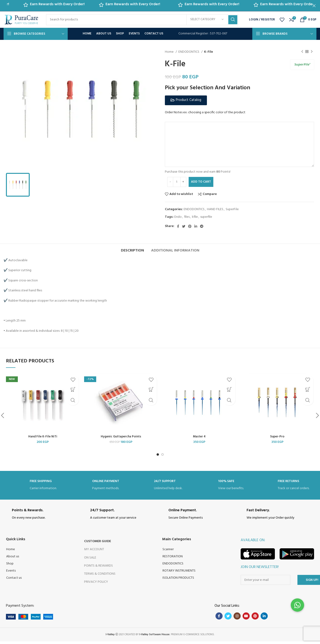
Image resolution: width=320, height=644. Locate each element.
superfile (206, 217)
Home (170, 52)
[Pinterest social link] (190, 226)
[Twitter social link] (184, 226)
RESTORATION (173, 559)
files (187, 217)
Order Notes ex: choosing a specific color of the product (205, 113)
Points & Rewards (98, 568)
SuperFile (232, 209)
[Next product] (312, 52)
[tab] (132, 251)
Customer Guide (98, 544)
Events (11, 574)
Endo (178, 217)
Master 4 (199, 439)
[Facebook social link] (178, 226)
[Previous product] (302, 52)
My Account (94, 552)
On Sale (90, 560)
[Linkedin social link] (196, 226)
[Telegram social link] (202, 226)
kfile (195, 217)
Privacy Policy (96, 585)
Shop (10, 566)
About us (13, 559)
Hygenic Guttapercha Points (121, 439)
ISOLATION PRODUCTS (178, 581)
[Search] (142, 20)
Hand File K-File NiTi (43, 439)
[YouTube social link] (246, 619)
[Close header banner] (314, 6)
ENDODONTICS (189, 52)
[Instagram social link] (237, 619)
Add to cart (201, 182)
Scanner (168, 552)
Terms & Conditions (100, 577)
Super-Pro (277, 439)
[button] (186, 100)
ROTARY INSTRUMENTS (179, 574)
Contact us (14, 581)
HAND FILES (215, 209)
